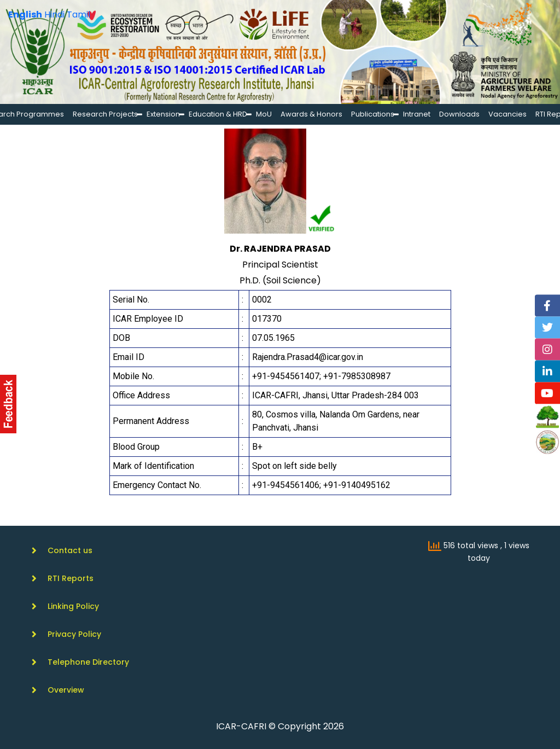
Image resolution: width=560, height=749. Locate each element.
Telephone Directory (88, 662)
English (25, 14)
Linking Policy (73, 606)
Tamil (78, 14)
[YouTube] (548, 393)
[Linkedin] (548, 371)
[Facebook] (548, 305)
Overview (66, 690)
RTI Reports (71, 578)
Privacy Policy (74, 634)
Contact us (70, 550)
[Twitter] (548, 327)
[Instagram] (548, 349)
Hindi (54, 14)
